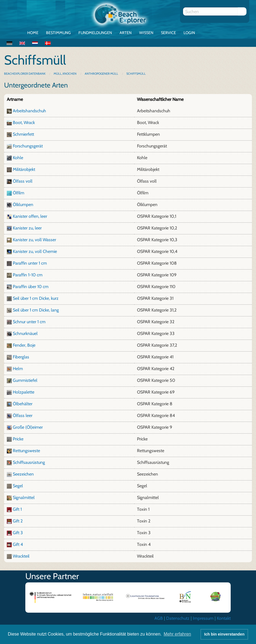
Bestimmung (58, 33)
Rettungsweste (26, 451)
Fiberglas (21, 357)
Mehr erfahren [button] (177, 634)
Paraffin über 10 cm (31, 287)
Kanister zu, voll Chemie (35, 251)
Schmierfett (23, 134)
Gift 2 (18, 521)
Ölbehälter (23, 404)
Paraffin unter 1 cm (30, 263)
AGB (159, 618)
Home (33, 33)
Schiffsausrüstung (29, 462)
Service (168, 33)
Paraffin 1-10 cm (28, 275)
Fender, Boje (24, 345)
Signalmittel (24, 498)
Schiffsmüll (136, 74)
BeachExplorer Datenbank (25, 74)
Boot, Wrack (24, 123)
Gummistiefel (25, 380)
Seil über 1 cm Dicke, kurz (36, 298)
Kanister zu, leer (27, 228)
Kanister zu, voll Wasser (34, 240)
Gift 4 (18, 544)
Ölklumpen (23, 205)
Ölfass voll (23, 181)
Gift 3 (18, 533)
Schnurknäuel (25, 333)
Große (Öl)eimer (28, 427)
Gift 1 (17, 509)
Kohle (18, 158)
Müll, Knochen (65, 74)
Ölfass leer (23, 415)
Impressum (203, 618)
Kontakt (224, 618)
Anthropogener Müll (101, 74)
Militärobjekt (24, 169)
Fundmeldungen (95, 33)
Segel (18, 486)
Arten (126, 33)
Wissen (146, 33)
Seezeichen (23, 474)
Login (189, 33)
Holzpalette (24, 392)
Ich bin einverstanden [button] (224, 634)
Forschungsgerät (28, 146)
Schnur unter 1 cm (29, 322)
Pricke (18, 439)
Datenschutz (178, 618)
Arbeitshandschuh (29, 111)
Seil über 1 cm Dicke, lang (36, 310)
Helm (18, 369)
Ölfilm (19, 193)
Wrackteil (21, 556)
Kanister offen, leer (30, 216)
